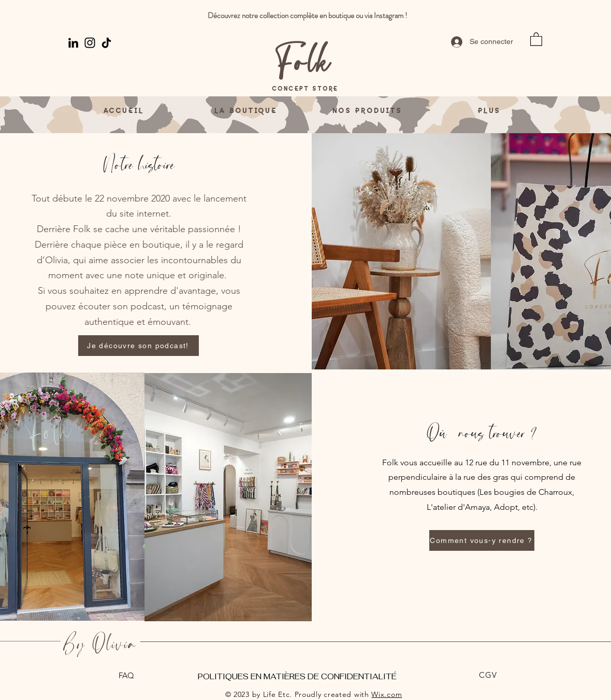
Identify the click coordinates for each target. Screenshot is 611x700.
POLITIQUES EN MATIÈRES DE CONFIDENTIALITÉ (297, 676)
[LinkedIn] (73, 43)
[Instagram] (90, 43)
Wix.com (387, 694)
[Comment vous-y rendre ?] (482, 540)
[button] (536, 39)
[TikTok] (106, 43)
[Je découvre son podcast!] (139, 346)
